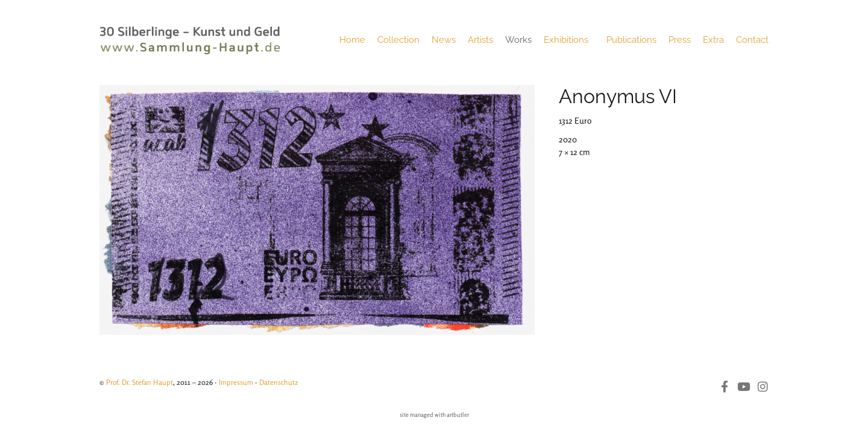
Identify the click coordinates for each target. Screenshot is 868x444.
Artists (480, 40)
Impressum (236, 382)
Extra (713, 40)
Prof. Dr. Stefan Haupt (140, 382)
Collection (398, 40)
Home (352, 40)
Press (680, 40)
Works (518, 40)
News (444, 40)
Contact (752, 40)
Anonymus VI (618, 96)
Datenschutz (278, 382)
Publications (631, 40)
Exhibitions (569, 40)
